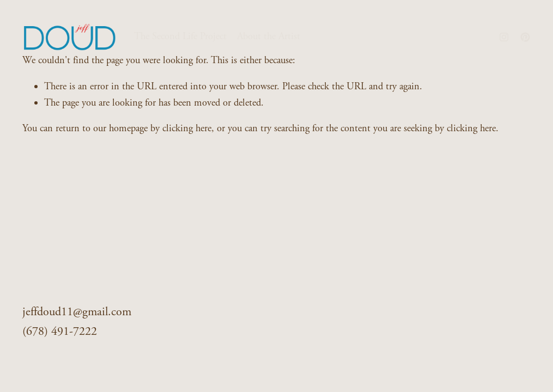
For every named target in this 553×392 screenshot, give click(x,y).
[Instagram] (504, 37)
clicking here (187, 128)
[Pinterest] (525, 37)
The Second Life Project (180, 36)
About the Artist (269, 36)
